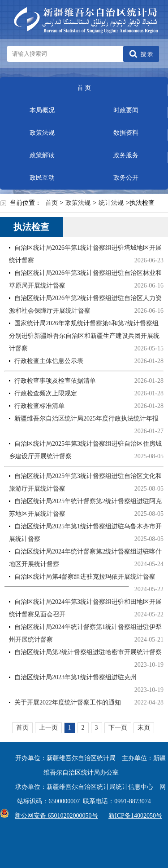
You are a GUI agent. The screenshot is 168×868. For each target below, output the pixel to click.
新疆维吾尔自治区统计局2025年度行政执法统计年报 (86, 418)
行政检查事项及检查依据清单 (55, 381)
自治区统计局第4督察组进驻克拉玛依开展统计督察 (85, 577)
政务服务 (126, 155)
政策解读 (42, 155)
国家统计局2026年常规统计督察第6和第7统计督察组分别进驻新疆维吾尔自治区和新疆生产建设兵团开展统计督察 (84, 336)
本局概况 (42, 110)
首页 (52, 203)
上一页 (48, 728)
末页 (144, 728)
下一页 (118, 728)
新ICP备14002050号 (135, 816)
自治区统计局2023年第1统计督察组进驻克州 (75, 677)
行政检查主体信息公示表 (49, 361)
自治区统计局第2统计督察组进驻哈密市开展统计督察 (88, 652)
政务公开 (126, 178)
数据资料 (126, 133)
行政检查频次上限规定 (46, 393)
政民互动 (42, 178)
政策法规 (42, 133)
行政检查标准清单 (39, 406)
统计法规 (111, 203)
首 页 (84, 88)
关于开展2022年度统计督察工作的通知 (68, 702)
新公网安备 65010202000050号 (54, 816)
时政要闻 (126, 110)
